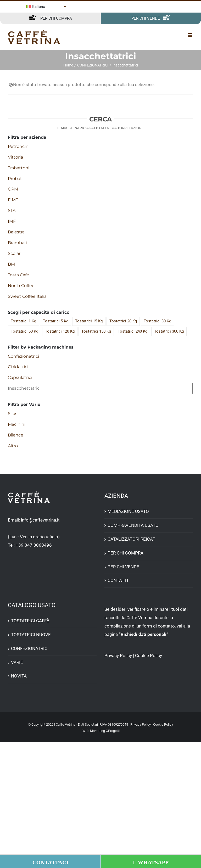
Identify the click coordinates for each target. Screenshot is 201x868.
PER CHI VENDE (123, 567)
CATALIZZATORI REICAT (131, 539)
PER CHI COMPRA (125, 553)
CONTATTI (118, 580)
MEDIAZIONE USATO (128, 511)
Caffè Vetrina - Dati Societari (77, 724)
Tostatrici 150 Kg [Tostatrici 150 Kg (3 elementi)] (96, 331)
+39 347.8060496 (34, 545)
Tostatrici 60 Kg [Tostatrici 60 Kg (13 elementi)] (24, 331)
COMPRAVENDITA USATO (133, 525)
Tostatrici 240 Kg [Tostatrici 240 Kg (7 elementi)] (133, 331)
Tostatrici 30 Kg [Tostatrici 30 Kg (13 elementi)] (157, 321)
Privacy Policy (118, 656)
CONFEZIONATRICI (30, 648)
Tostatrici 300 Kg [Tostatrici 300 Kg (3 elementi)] (169, 331)
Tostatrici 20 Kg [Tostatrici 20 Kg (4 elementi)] (123, 321)
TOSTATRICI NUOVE (31, 635)
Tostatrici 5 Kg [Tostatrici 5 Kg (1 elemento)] (56, 321)
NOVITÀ (19, 676)
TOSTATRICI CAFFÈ (30, 621)
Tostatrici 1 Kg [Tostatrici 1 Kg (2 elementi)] (23, 321)
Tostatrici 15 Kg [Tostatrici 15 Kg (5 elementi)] (89, 321)
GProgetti (113, 731)
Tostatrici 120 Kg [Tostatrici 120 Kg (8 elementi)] (60, 331)
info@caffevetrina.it (40, 520)
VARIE (17, 662)
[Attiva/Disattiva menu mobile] (190, 35)
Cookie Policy (149, 656)
